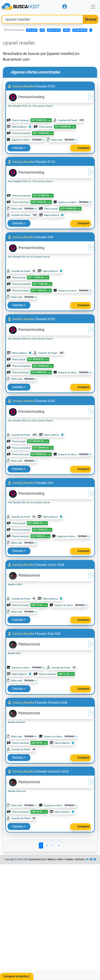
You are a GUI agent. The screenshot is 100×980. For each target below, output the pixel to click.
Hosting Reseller (22, 86)
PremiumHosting (27, 97)
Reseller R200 (46, 319)
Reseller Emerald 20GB (52, 703)
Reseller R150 (46, 162)
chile (42, 30)
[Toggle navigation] (93, 7)
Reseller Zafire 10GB (50, 565)
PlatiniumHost (25, 575)
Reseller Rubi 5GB (49, 634)
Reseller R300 (46, 401)
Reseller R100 (46, 86)
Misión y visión (55, 859)
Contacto (79, 859)
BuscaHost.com (37, 859)
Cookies (69, 859)
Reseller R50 (45, 237)
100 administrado (80, 30)
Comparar (83, 148)
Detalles (19, 148)
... (91, 30)
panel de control (54, 30)
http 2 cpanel (32, 30)
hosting (67, 30)
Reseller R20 (45, 483)
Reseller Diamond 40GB (53, 772)
